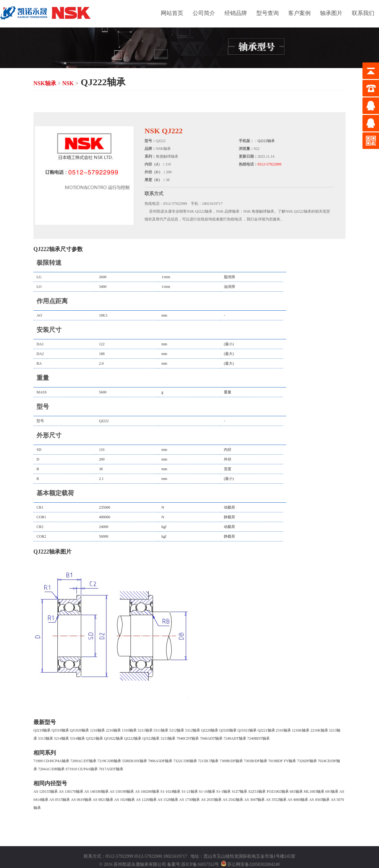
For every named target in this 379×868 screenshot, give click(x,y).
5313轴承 (46, 738)
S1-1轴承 (224, 792)
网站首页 (172, 13)
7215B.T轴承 (208, 761)
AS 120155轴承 (46, 792)
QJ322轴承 (151, 738)
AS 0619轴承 (81, 800)
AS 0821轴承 (103, 800)
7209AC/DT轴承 (83, 761)
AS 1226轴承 (146, 800)
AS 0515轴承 (60, 800)
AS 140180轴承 (96, 792)
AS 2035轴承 (211, 800)
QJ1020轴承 (79, 730)
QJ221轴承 (266, 730)
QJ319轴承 (60, 730)
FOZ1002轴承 (278, 792)
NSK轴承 (45, 83)
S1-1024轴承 (171, 792)
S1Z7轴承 (239, 792)
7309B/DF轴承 (231, 761)
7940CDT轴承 (188, 738)
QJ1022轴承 (113, 738)
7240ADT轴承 (235, 738)
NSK (68, 83)
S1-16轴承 (207, 792)
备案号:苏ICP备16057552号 (193, 865)
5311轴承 (161, 730)
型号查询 (268, 13)
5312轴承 (193, 730)
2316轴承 (283, 730)
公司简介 (204, 13)
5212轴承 (177, 730)
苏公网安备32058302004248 (253, 865)
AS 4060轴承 (298, 800)
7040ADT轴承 (211, 738)
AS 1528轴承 (168, 800)
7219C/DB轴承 (109, 761)
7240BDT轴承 (258, 738)
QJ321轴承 (94, 738)
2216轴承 (113, 730)
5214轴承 (62, 738)
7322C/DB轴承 (185, 761)
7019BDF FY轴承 (282, 761)
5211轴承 (145, 730)
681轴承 (296, 792)
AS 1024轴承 (125, 800)
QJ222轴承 (266, 141)
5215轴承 (168, 738)
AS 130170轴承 (71, 792)
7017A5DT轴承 (111, 769)
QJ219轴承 (42, 730)
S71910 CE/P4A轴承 (82, 769)
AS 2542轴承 (233, 800)
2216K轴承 (319, 730)
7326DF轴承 (307, 761)
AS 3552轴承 (276, 800)
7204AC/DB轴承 (51, 769)
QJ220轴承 (210, 730)
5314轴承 (77, 738)
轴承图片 (331, 13)
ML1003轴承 (314, 792)
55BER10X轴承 (135, 761)
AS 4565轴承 (319, 800)
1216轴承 (97, 730)
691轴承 (332, 792)
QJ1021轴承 (247, 730)
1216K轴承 (301, 730)
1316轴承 (129, 730)
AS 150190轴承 (122, 792)
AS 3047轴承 (254, 800)
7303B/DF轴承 (256, 761)
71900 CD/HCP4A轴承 (51, 761)
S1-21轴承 (190, 792)
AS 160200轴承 (147, 792)
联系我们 (363, 13)
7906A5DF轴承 (160, 761)
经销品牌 (236, 13)
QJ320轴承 (228, 730)
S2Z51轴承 (257, 792)
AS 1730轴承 (189, 800)
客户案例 (299, 13)
